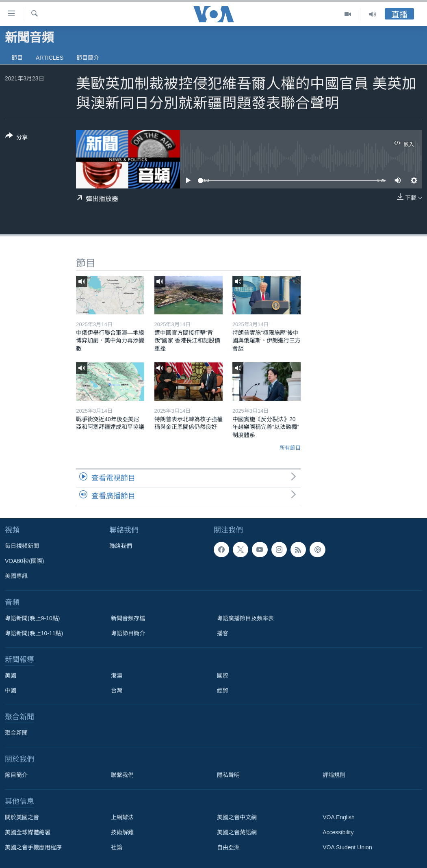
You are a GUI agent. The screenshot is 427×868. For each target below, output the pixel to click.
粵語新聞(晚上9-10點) (32, 618)
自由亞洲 (228, 847)
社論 (117, 847)
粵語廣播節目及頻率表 (245, 618)
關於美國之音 (22, 817)
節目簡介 (88, 58)
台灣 (117, 691)
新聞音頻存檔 (128, 618)
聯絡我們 (121, 546)
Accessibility (338, 832)
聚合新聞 (16, 733)
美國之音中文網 (237, 817)
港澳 (117, 675)
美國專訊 (16, 576)
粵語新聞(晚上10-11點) (34, 633)
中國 (11, 691)
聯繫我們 (122, 775)
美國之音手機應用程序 (33, 847)
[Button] (16, 138)
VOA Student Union (347, 847)
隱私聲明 (228, 775)
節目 (17, 58)
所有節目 (290, 448)
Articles (50, 58)
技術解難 (122, 832)
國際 (223, 675)
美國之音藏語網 (237, 832)
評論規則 (334, 775)
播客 (223, 633)
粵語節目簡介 (128, 633)
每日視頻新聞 (22, 546)
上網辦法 (122, 817)
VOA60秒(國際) (24, 561)
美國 (11, 675)
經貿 (223, 691)
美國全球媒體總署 (28, 832)
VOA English (339, 817)
